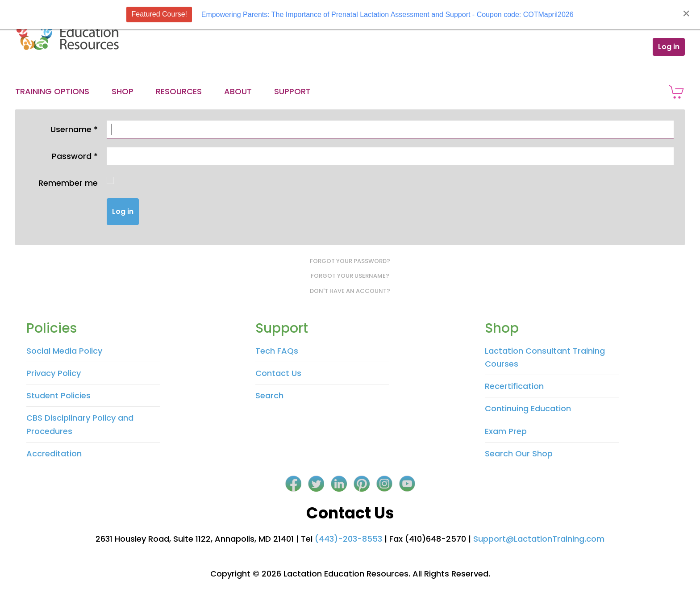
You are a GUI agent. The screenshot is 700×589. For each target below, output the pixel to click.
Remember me (68, 183)
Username (74, 129)
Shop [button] (123, 91)
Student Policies (58, 395)
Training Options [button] (52, 91)
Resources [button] (179, 91)
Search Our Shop (519, 453)
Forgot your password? (350, 261)
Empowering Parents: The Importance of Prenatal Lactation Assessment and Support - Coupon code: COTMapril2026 (387, 15)
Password (75, 156)
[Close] (686, 13)
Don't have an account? (350, 291)
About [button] (238, 91)
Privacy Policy (54, 373)
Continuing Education (528, 408)
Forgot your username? (350, 276)
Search (269, 395)
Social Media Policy (64, 351)
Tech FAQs (277, 351)
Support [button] (292, 91)
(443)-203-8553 (348, 539)
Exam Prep (506, 431)
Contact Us (278, 373)
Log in (669, 47)
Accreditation (54, 453)
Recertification (514, 386)
